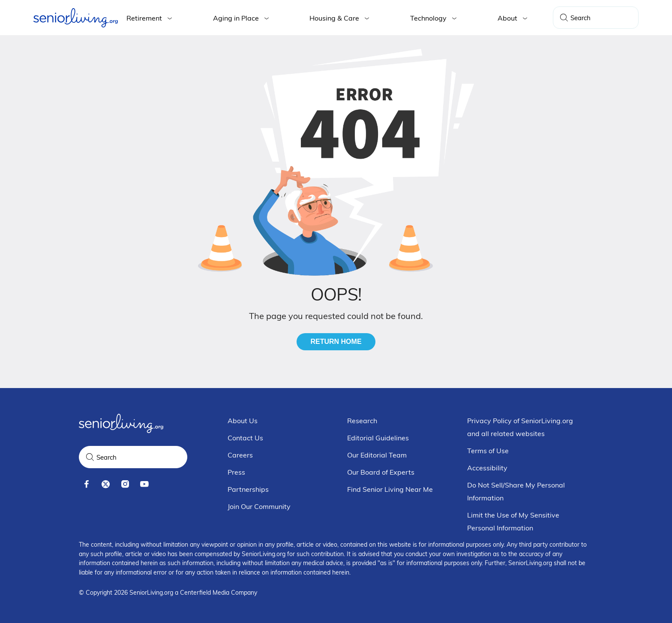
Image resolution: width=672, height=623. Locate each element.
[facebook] (86, 484)
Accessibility (487, 468)
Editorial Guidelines (378, 438)
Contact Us (245, 438)
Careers (240, 455)
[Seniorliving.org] (76, 18)
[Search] (564, 18)
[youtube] (144, 484)
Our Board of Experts (381, 472)
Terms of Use (488, 451)
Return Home (336, 342)
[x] (106, 484)
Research (362, 421)
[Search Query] (596, 18)
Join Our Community (259, 506)
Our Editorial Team (377, 455)
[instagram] (125, 484)
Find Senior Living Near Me (390, 489)
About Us (243, 421)
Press (236, 472)
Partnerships (248, 489)
